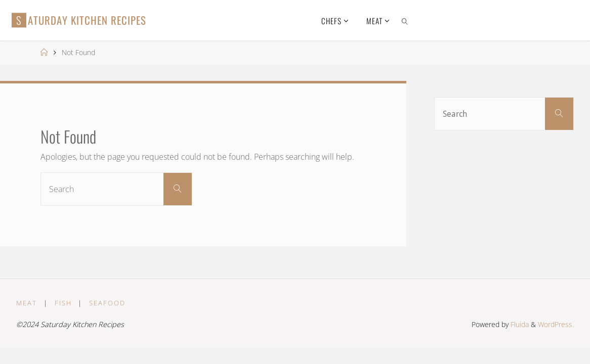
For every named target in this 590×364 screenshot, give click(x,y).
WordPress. (556, 324)
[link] (405, 20)
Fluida (519, 324)
